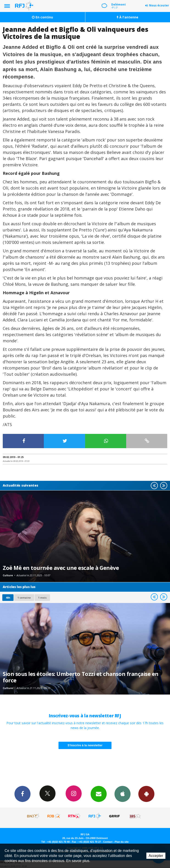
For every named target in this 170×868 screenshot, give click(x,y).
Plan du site (122, 842)
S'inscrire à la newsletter (85, 745)
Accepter (156, 856)
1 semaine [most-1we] (24, 598)
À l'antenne (128, 17)
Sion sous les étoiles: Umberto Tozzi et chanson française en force (81, 677)
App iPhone (123, 794)
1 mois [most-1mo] (42, 598)
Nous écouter (159, 5)
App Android (146, 794)
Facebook (22, 794)
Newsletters (99, 794)
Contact (108, 842)
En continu (42, 17)
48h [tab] (8, 598)
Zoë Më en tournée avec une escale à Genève (61, 568)
